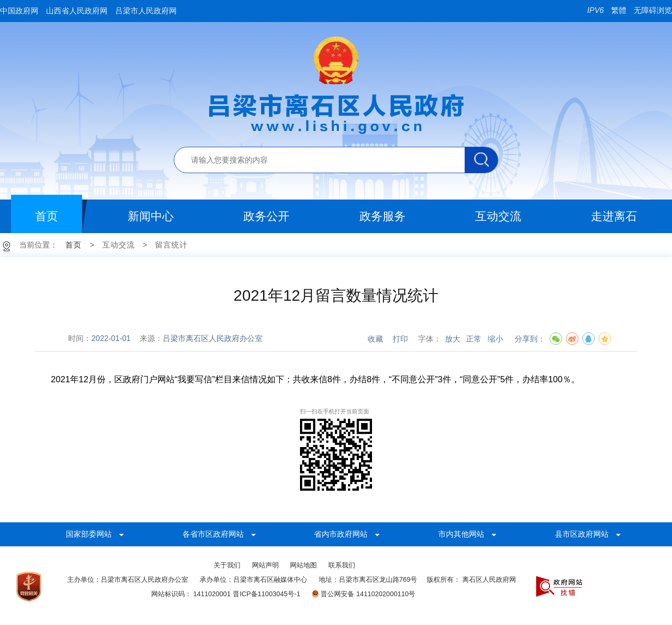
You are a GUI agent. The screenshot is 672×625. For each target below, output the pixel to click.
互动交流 (119, 245)
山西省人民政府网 (77, 11)
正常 (474, 339)
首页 (73, 245)
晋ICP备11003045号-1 (266, 594)
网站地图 (303, 565)
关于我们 (227, 565)
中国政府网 (19, 11)
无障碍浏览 (653, 10)
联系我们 (342, 565)
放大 (453, 339)
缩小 (495, 339)
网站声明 (265, 565)
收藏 (375, 339)
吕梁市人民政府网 (146, 11)
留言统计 (171, 245)
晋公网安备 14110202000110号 (363, 594)
